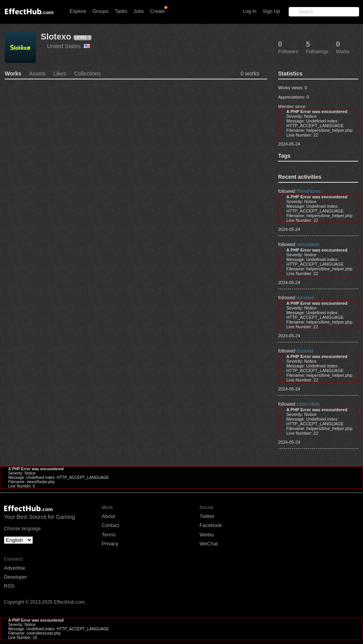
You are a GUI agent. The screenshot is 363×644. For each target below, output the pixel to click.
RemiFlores (308, 191)
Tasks (121, 11)
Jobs (138, 11)
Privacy (110, 544)
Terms (109, 535)
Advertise (14, 568)
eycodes (305, 298)
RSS (9, 586)
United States (68, 46)
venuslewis (308, 245)
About (108, 516)
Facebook (211, 525)
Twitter (207, 516)
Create (158, 11)
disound (305, 351)
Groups (100, 11)
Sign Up (271, 11)
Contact (111, 525)
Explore (78, 11)
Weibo (207, 535)
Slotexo (56, 37)
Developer (15, 577)
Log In (250, 11)
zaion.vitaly (308, 404)
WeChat (209, 544)
